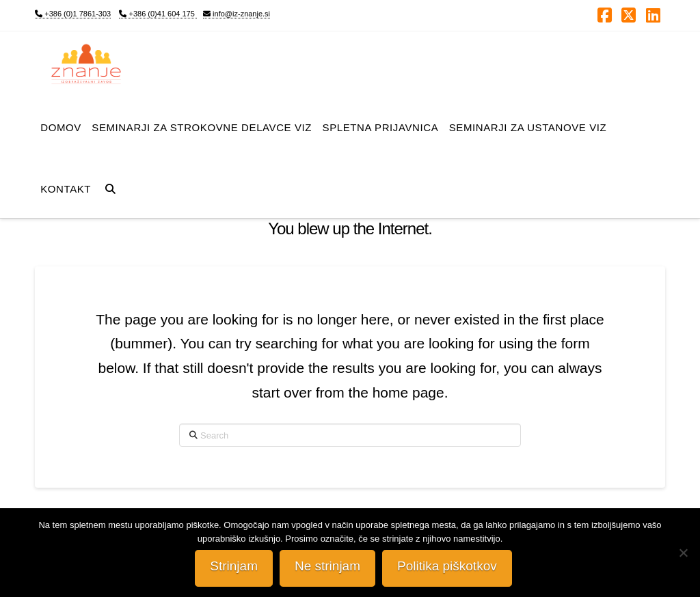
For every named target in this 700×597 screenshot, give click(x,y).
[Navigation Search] (110, 187)
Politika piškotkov (447, 566)
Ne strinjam (327, 566)
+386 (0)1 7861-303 (73, 14)
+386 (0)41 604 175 (158, 14)
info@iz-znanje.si (237, 14)
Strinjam (234, 566)
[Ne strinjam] (683, 553)
